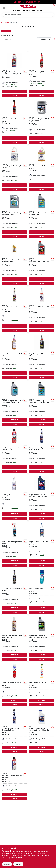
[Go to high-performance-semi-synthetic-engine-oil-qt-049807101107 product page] (42, 497)
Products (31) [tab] (6, 31)
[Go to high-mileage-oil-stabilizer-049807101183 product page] (42, 356)
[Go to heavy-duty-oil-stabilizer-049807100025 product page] (14, 169)
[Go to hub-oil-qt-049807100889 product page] (14, 497)
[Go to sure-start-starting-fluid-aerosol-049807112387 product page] (14, 778)
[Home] (2, 23)
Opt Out (18, 864)
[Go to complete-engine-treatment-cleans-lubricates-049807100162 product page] (14, 75)
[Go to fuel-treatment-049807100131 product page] (42, 169)
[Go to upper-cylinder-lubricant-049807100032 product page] (14, 356)
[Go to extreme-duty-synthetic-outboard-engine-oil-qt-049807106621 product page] (42, 403)
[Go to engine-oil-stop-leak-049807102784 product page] (42, 544)
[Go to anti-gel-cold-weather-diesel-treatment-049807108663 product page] (14, 263)
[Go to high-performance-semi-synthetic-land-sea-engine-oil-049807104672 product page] (42, 263)
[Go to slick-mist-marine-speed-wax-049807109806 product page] (14, 544)
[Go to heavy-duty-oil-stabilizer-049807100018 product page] (42, 309)
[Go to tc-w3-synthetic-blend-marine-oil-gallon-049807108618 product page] (14, 215)
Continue (7, 864)
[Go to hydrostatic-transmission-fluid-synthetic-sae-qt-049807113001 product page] (42, 638)
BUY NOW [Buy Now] (14, 95)
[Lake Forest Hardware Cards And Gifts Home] (28, 7)
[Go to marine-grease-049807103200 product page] (42, 591)
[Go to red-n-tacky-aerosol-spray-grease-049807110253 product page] (14, 450)
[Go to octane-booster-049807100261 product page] (42, 75)
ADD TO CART (14, 91)
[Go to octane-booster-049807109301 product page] (14, 122)
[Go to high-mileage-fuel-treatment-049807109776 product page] (14, 591)
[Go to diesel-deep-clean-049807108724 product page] (14, 309)
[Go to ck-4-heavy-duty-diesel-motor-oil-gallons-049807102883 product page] (42, 122)
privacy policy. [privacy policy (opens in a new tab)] (17, 856)
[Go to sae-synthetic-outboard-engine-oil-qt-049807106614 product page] (14, 403)
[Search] (52, 15)
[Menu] (4, 8)
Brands (7, 23)
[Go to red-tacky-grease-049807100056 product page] (14, 685)
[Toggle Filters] (54, 39)
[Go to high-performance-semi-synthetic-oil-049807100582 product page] (42, 731)
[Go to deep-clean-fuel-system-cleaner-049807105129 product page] (42, 450)
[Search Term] (28, 15)
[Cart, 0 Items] (52, 7)
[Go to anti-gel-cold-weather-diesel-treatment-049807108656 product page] (14, 638)
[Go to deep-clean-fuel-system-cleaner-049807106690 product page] (14, 731)
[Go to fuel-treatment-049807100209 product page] (42, 685)
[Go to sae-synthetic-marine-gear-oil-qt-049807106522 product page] (42, 215)
